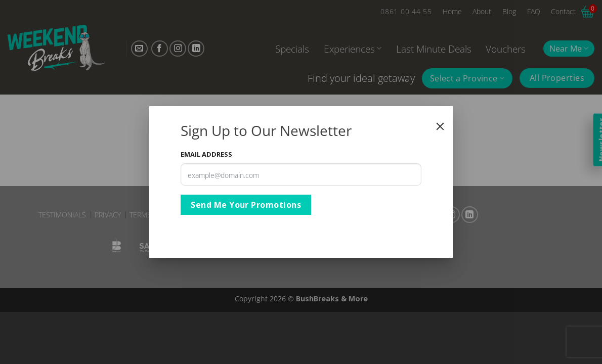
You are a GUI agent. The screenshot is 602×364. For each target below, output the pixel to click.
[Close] (440, 126)
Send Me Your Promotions (246, 205)
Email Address (206, 154)
